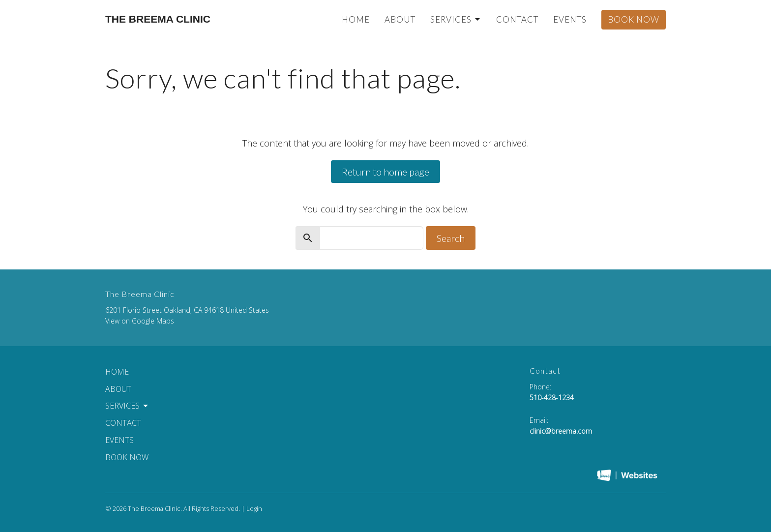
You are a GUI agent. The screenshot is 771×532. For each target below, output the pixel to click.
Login (254, 508)
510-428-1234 (552, 398)
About (400, 19)
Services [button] (127, 406)
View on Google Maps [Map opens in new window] (140, 321)
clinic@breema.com (561, 431)
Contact (517, 19)
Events (570, 19)
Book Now (634, 19)
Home (356, 19)
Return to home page (385, 172)
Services (456, 19)
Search (451, 238)
